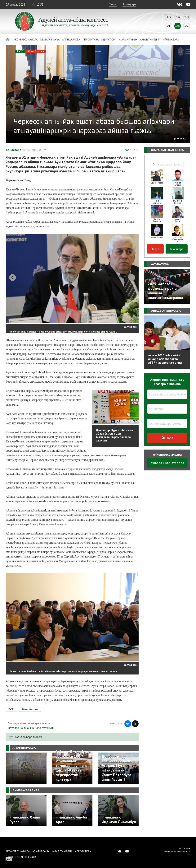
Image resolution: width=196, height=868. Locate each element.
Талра (113, 4)
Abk (169, 26)
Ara (187, 26)
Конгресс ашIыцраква (22, 857)
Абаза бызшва (36, 51)
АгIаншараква (71, 40)
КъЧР (20, 51)
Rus (169, 17)
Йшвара (167, 438)
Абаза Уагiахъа (50, 40)
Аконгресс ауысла (26, 40)
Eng (178, 17)
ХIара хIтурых (128, 40)
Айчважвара (171, 40)
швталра (13, 731)
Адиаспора (109, 40)
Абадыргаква (41, 851)
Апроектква (91, 40)
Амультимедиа (150, 40)
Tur (187, 17)
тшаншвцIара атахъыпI (39, 731)
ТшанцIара (129, 4)
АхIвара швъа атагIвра (167, 463)
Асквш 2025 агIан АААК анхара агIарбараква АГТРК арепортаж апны (165, 359)
